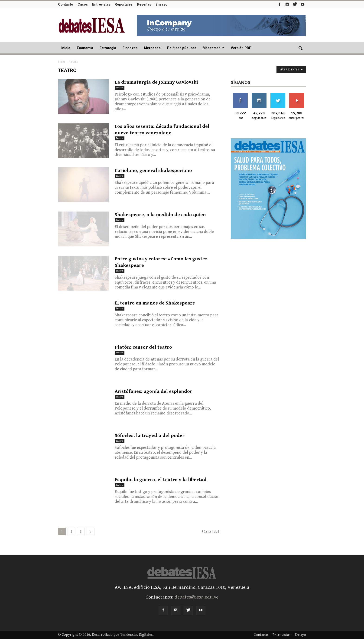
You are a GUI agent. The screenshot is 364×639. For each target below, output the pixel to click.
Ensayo (161, 4)
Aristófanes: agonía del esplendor (153, 391)
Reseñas (144, 4)
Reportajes (124, 4)
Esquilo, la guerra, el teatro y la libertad (161, 480)
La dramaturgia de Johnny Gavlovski (156, 82)
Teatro (120, 88)
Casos (83, 4)
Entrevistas (101, 4)
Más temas (213, 48)
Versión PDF (241, 48)
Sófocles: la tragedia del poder (150, 436)
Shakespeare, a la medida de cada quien (160, 215)
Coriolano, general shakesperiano (153, 171)
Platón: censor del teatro (143, 347)
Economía (85, 48)
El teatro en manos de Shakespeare (155, 303)
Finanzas (130, 48)
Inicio (66, 48)
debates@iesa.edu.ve (197, 597)
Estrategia (108, 48)
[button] (300, 49)
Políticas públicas (182, 48)
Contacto (66, 4)
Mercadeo (152, 48)
